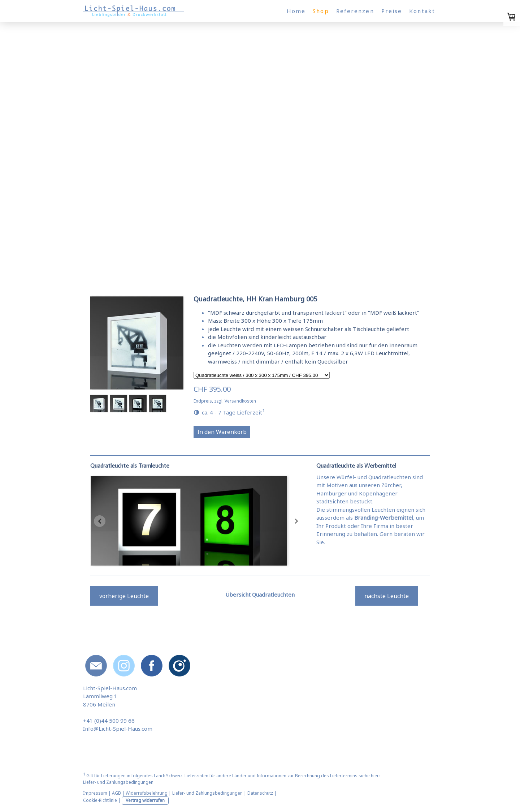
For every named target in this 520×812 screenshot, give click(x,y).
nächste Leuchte (387, 596)
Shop (321, 11)
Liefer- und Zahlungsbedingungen (118, 782)
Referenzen (355, 11)
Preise (392, 11)
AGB (116, 793)
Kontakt (422, 11)
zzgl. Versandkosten (235, 401)
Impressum (95, 793)
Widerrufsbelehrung (147, 793)
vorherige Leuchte (124, 596)
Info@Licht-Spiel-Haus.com (118, 729)
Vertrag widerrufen (145, 800)
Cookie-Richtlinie (100, 800)
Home (296, 11)
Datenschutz (260, 793)
